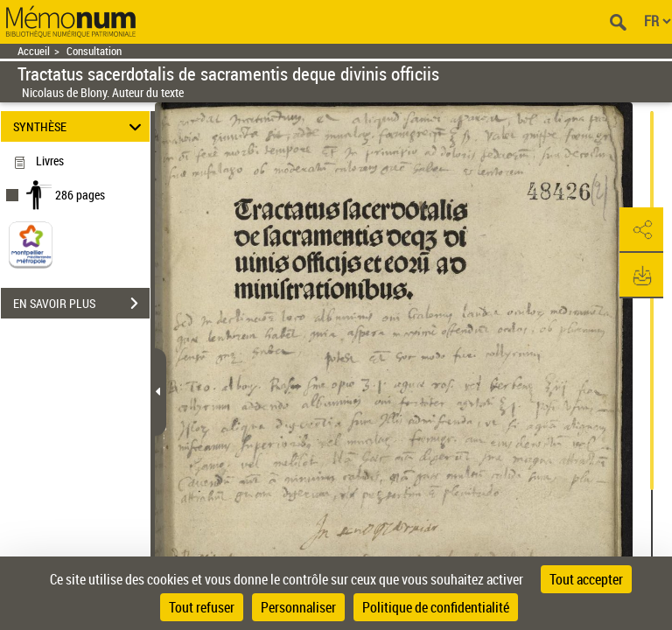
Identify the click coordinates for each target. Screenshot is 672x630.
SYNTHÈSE (80, 126)
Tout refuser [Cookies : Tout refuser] (202, 607)
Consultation (94, 51)
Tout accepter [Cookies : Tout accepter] (586, 579)
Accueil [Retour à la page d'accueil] (34, 51)
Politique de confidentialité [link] (436, 607)
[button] (641, 230)
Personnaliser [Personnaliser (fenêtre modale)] (298, 607)
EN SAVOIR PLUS (81, 304)
